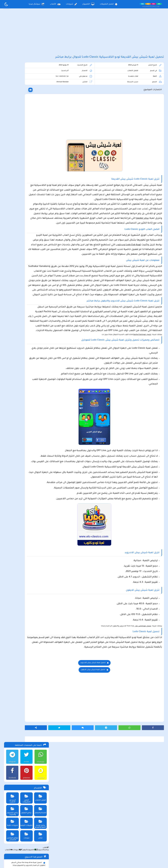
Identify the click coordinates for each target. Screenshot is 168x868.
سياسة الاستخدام (67, 845)
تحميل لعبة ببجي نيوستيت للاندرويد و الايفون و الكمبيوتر (26, 267)
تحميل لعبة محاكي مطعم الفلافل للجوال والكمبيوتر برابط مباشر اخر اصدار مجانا (28, 188)
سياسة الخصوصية (91, 845)
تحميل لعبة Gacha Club (141, 387)
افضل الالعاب (138, 81)
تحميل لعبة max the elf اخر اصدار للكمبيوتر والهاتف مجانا (27, 226)
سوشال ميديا (36, 4)
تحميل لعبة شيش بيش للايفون (107, 755)
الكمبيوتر (88, 4)
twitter (26, 79)
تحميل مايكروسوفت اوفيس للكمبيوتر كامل (27, 273)
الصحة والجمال (40, 126)
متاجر (40, 152)
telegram (12, 79)
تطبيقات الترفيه (26, 139)
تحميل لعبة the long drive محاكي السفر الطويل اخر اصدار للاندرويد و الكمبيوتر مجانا (28, 181)
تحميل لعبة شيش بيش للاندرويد (107, 748)
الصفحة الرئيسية (114, 845)
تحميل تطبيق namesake (35, 255)
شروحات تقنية (12, 139)
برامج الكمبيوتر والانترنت (12, 127)
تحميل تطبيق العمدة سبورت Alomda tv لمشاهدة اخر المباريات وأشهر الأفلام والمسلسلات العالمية (28, 217)
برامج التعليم (26, 126)
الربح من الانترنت (12, 114)
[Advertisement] (84, 33)
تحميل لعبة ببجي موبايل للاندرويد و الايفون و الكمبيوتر (27, 260)
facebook (12, 95)
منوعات (26, 152)
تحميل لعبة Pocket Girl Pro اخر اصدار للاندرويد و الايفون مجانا (29, 209)
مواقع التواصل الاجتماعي (12, 153)
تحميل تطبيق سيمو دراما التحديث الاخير (29, 251)
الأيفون (23, 167)
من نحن (48, 845)
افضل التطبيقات (109, 4)
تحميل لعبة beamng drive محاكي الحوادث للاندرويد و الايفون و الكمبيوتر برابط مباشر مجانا (27, 202)
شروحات (71, 4)
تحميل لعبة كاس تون (142, 707)
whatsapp (40, 79)
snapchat (40, 95)
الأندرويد (39, 167)
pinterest (26, 95)
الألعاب (55, 4)
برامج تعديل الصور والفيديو (40, 140)
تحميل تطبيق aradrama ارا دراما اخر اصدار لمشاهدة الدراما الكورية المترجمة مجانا (27, 195)
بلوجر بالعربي (84, 860)
